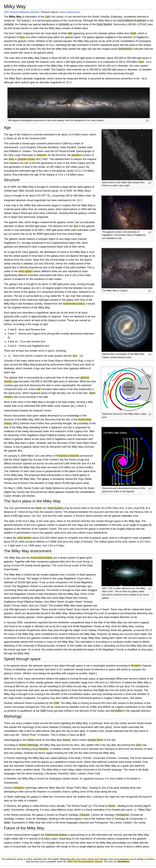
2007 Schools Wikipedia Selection (22, 12)
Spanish (85, 815)
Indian (31, 740)
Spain (7, 823)
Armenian (18, 788)
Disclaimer (123, 861)
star (38, 389)
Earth (133, 33)
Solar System (104, 24)
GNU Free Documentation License (85, 861)
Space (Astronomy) (70, 12)
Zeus (139, 745)
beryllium (77, 155)
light (70, 33)
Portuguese (122, 815)
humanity (64, 24)
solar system (25, 271)
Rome (112, 806)
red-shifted (117, 711)
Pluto (101, 690)
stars (22, 37)
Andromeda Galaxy (74, 304)
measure (42, 155)
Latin (48, 17)
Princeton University (68, 456)
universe (9, 24)
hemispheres (125, 49)
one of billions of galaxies (132, 21)
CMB (56, 703)
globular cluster (26, 159)
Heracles (43, 749)
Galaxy (67, 740)
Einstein (136, 666)
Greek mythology (29, 745)
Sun (76, 226)
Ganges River (95, 740)
